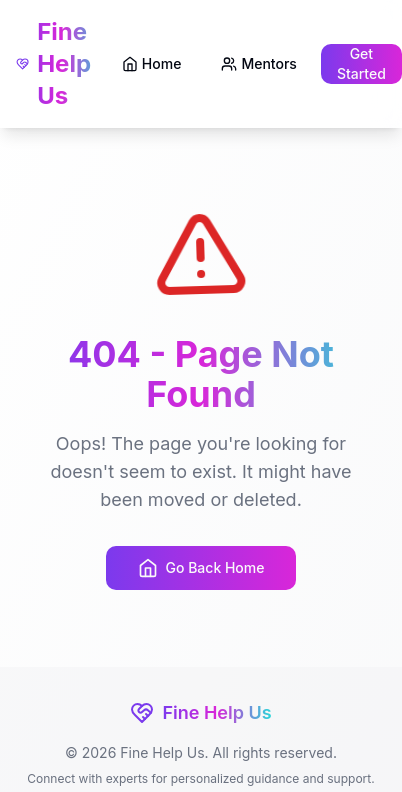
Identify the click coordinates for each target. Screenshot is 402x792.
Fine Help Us (53, 63)
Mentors (258, 63)
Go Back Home (201, 568)
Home (152, 63)
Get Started (361, 63)
